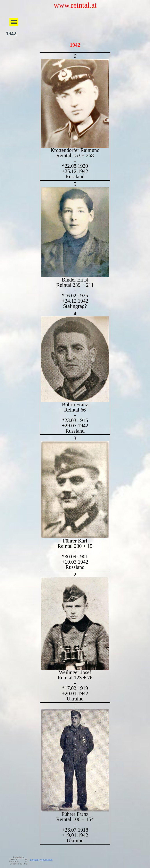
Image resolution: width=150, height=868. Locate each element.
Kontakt (35, 860)
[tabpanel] (75, 448)
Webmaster (46, 860)
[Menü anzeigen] (14, 22)
